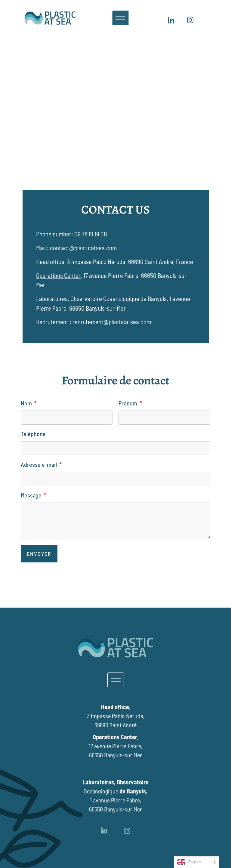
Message (32, 495)
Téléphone (33, 434)
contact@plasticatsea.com (83, 248)
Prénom (128, 403)
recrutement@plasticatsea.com (112, 322)
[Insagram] (190, 17)
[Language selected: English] (196, 862)
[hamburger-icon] (120, 14)
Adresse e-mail (39, 465)
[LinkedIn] (171, 17)
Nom (27, 403)
